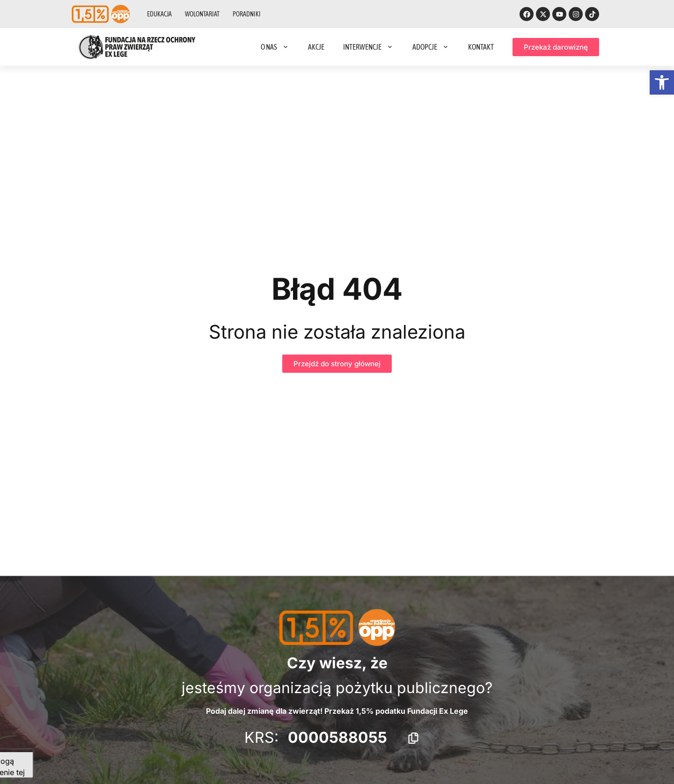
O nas (275, 47)
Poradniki (247, 14)
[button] (662, 82)
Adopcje (431, 47)
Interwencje (368, 47)
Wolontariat (202, 14)
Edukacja (159, 14)
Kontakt (481, 47)
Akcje (316, 47)
